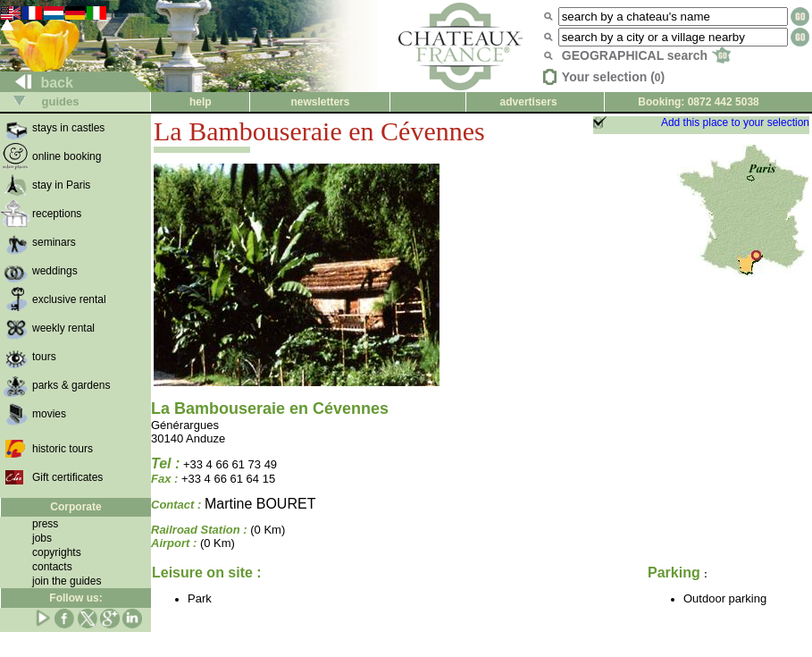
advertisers (529, 102)
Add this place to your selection (735, 122)
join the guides (67, 581)
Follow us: (75, 598)
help (201, 102)
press (45, 524)
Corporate (75, 507)
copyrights (57, 552)
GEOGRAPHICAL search (646, 55)
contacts (52, 567)
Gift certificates (67, 477)
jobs (42, 538)
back (37, 83)
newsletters (320, 102)
